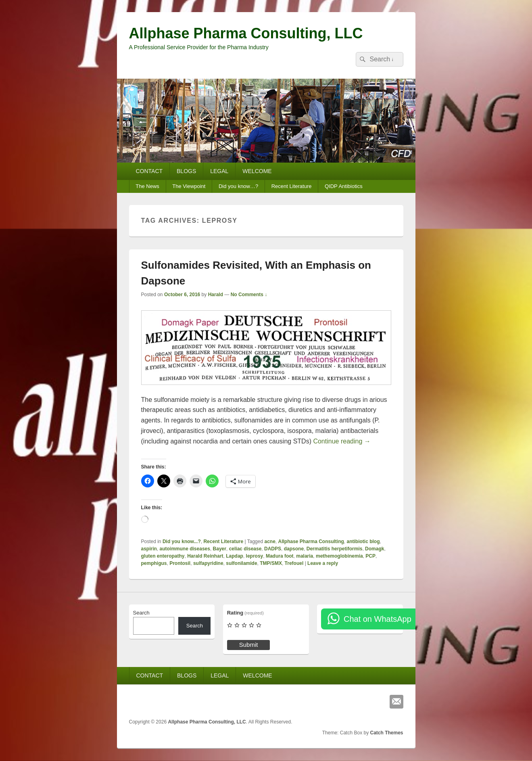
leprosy (255, 556)
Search (141, 613)
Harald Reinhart (205, 556)
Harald (216, 295)
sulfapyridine (208, 563)
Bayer (220, 549)
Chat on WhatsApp (378, 619)
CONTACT (149, 171)
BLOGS (186, 171)
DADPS (273, 549)
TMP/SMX (271, 563)
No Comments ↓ (249, 295)
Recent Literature (292, 186)
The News (147, 186)
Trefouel (294, 563)
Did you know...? (182, 541)
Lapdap (235, 556)
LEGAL (219, 171)
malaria (305, 556)
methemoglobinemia (339, 556)
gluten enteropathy (163, 556)
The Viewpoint (189, 186)
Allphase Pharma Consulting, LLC (246, 33)
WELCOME (257, 171)
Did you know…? (238, 186)
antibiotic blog (363, 541)
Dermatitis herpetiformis (335, 549)
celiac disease (245, 549)
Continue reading (342, 441)
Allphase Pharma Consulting (311, 541)
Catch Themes (386, 733)
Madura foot (280, 556)
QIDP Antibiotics (344, 186)
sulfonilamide (241, 563)
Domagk (374, 549)
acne (270, 541)
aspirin (149, 549)
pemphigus (154, 563)
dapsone (294, 549)
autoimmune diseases (185, 549)
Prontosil (180, 563)
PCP (370, 556)
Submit (249, 645)
